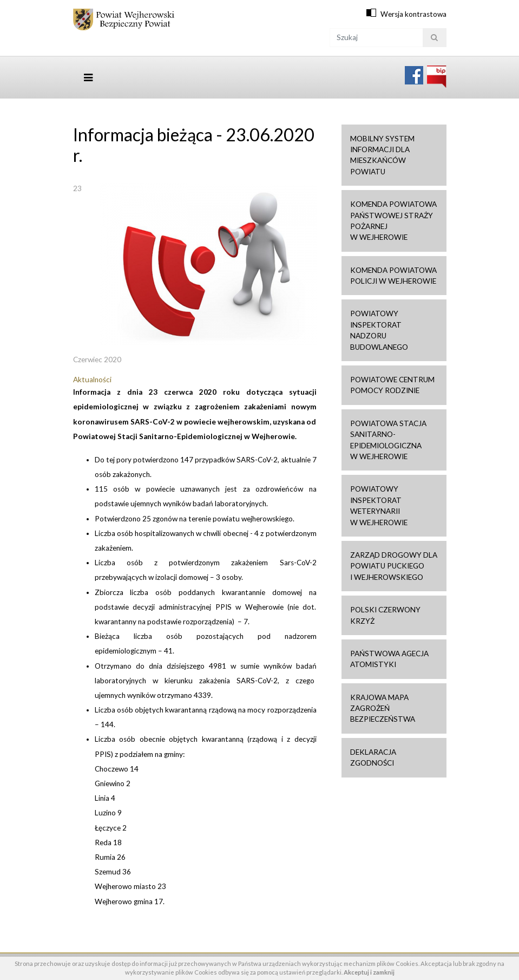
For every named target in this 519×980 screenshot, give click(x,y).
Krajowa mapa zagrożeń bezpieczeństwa (383, 708)
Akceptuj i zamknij (369, 972)
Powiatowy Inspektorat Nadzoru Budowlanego (379, 330)
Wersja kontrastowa (413, 14)
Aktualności (92, 380)
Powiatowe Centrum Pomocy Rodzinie (392, 385)
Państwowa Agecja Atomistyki (389, 659)
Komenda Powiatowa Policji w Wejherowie (393, 276)
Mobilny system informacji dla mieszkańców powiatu (382, 155)
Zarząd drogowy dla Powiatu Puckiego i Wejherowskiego (394, 566)
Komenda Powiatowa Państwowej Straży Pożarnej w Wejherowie (393, 221)
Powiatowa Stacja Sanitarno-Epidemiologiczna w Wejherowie (388, 440)
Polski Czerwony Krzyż (385, 615)
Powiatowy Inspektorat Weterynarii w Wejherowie (379, 505)
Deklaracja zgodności (373, 757)
